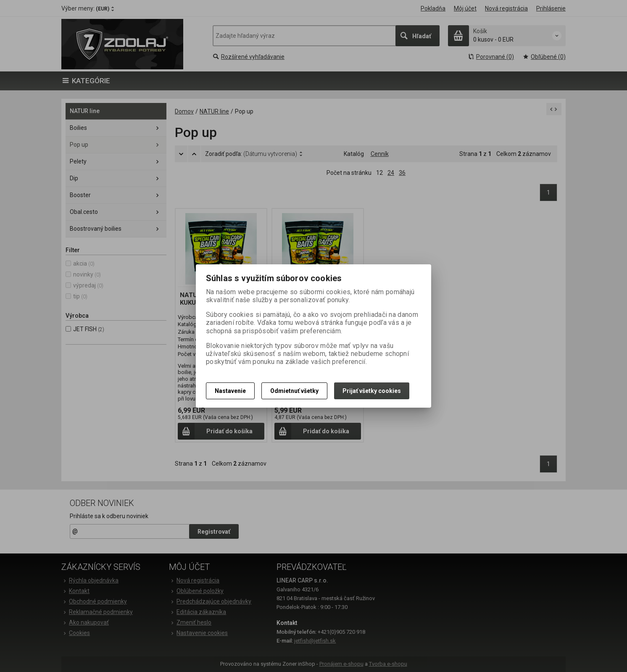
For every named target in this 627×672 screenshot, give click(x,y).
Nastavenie (230, 391)
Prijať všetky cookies (372, 391)
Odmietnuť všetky (294, 391)
